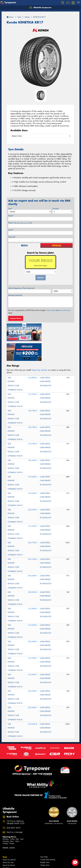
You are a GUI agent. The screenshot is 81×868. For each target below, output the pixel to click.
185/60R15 (33, 440)
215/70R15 (33, 506)
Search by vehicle (39, 349)
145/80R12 (33, 357)
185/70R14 (33, 407)
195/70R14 (33, 423)
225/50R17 (33, 670)
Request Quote (16, 318)
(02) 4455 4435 (14, 807)
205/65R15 (33, 489)
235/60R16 (33, 621)
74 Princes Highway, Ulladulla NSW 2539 (16, 802)
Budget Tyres (45, 842)
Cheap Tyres (45, 844)
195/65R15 (33, 473)
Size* (10, 209)
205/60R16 (33, 555)
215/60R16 (33, 588)
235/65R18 (33, 703)
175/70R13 (33, 374)
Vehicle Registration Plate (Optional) (21, 288)
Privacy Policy (50, 310)
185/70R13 (33, 390)
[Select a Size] (40, 136)
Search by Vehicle (9, 839)
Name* (11, 216)
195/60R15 (33, 456)
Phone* (20, 223)
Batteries (6, 867)
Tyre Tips (6, 850)
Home (10, 17)
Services (6, 861)
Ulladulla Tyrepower (40, 8)
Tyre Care (6, 847)
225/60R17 (33, 687)
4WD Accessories (9, 864)
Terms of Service (64, 310)
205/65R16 (33, 571)
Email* (11, 230)
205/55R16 (33, 539)
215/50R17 (33, 637)
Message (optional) (15, 295)
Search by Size (8, 842)
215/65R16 (33, 604)
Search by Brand (9, 845)
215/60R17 (33, 654)
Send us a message (15, 811)
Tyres (5, 836)
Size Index (44, 836)
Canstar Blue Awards (48, 839)
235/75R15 (33, 522)
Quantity (56, 209)
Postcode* (12, 237)
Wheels (6, 853)
